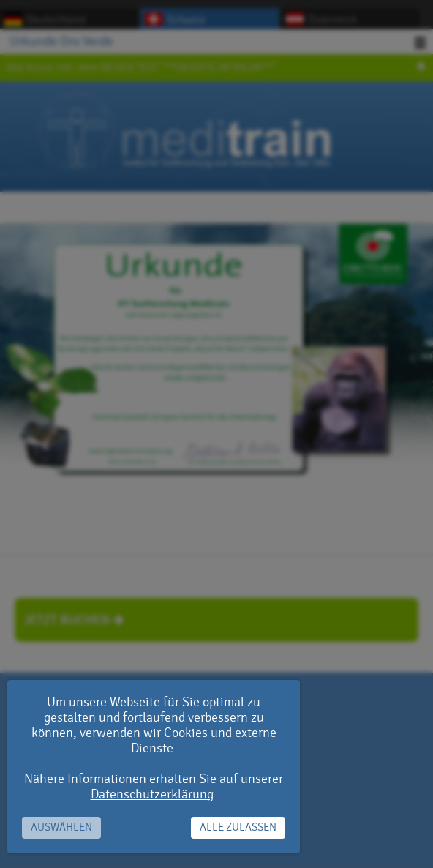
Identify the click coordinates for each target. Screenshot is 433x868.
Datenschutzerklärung (152, 794)
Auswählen (61, 827)
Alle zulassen (238, 827)
